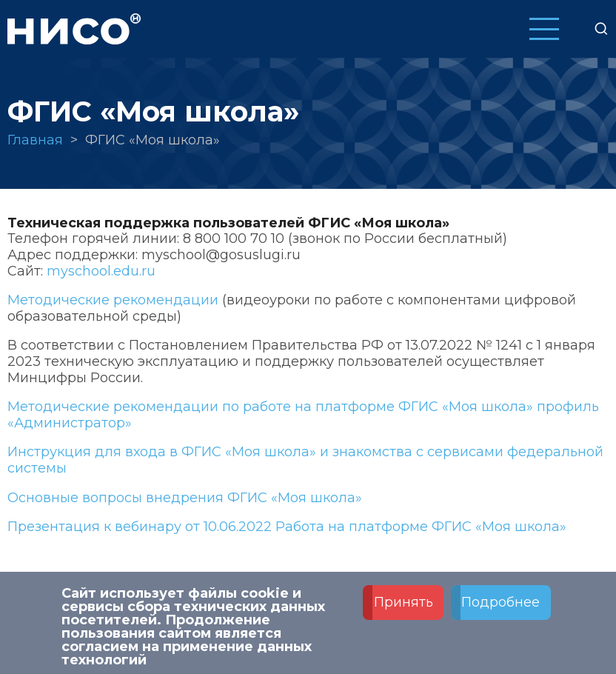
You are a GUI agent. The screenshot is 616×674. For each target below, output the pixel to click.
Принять (404, 608)
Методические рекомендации (113, 300)
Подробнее (500, 608)
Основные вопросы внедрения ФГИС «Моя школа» (185, 498)
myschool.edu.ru (101, 271)
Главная (35, 140)
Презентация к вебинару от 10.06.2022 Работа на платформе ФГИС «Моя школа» (287, 527)
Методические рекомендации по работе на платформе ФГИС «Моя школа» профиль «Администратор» (303, 415)
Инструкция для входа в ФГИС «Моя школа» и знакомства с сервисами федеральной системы (305, 460)
